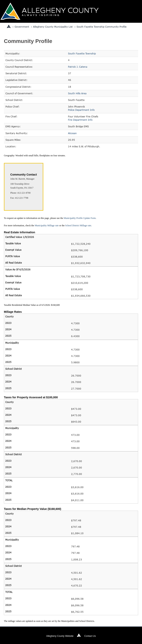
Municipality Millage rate (47, 225)
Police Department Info (81, 110)
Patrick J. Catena (78, 67)
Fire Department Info (80, 120)
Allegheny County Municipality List (53, 27)
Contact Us (90, 636)
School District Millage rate (78, 225)
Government (22, 27)
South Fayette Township (82, 53)
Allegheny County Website (60, 636)
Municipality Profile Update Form (80, 218)
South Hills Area (77, 93)
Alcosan (72, 133)
